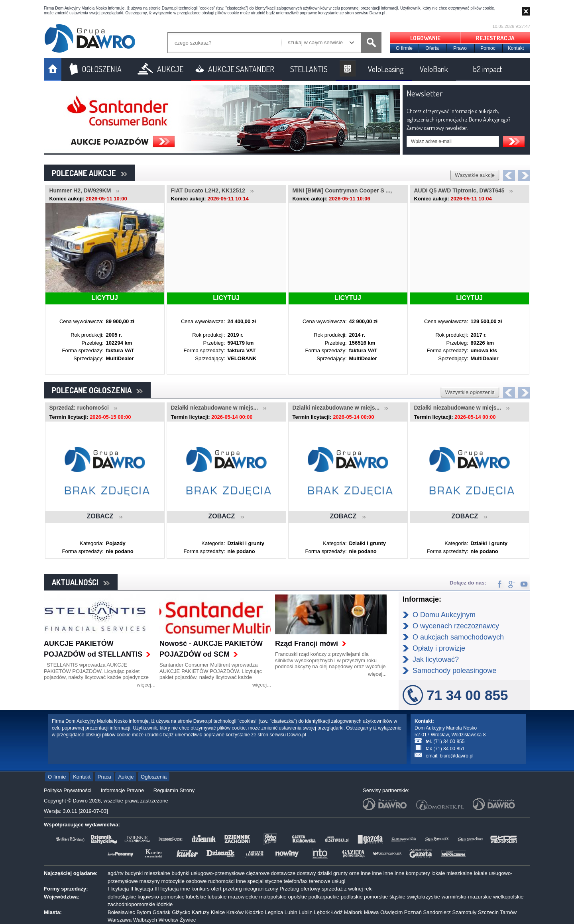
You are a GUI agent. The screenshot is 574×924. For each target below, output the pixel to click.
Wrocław (169, 920)
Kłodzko (254, 912)
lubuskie (217, 897)
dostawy (307, 873)
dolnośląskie (122, 897)
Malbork (353, 912)
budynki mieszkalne (147, 873)
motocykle (173, 881)
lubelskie (196, 897)
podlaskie (352, 897)
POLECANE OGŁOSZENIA (97, 390)
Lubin (291, 912)
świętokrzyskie (423, 897)
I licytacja (118, 889)
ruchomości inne (227, 881)
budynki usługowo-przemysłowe (208, 873)
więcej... (146, 685)
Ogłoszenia (154, 777)
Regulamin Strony (174, 790)
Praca (104, 777)
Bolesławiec (121, 912)
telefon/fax (296, 881)
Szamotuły (465, 912)
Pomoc (488, 48)
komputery (418, 873)
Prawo (460, 48)
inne (366, 873)
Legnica (274, 912)
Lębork (322, 912)
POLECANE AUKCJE (89, 173)
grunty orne (346, 873)
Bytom (144, 912)
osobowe (197, 881)
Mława (372, 912)
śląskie (397, 897)
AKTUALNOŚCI (81, 582)
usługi (338, 881)
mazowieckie (243, 897)
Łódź (337, 912)
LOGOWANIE (425, 38)
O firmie (404, 48)
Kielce (218, 912)
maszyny (149, 881)
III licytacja (167, 889)
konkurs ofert (206, 889)
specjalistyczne (265, 881)
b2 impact (488, 69)
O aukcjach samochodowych (458, 637)
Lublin (306, 912)
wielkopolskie (508, 897)
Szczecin (488, 912)
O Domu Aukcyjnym (444, 615)
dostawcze (283, 873)
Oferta (432, 48)
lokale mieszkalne (452, 873)
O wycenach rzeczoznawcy (456, 626)
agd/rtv (116, 873)
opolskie (297, 897)
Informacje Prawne (122, 790)
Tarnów (508, 912)
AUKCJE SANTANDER (241, 69)
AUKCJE (170, 69)
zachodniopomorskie (131, 904)
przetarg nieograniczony (251, 889)
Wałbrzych (145, 920)
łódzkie (165, 904)
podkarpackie (324, 897)
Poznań (413, 912)
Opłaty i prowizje (439, 648)
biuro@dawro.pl (456, 756)
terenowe (319, 881)
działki (324, 873)
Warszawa (120, 920)
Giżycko (181, 912)
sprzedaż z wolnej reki (347, 889)
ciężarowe (258, 873)
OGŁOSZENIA (102, 69)
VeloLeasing (386, 69)
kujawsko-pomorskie (161, 897)
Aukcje (126, 777)
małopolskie (273, 897)
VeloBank (434, 69)
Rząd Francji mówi (307, 643)
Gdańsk (162, 912)
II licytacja (142, 889)
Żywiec (188, 920)
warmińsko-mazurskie (467, 897)
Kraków (235, 912)
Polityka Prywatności (68, 790)
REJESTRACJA (495, 38)
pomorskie (376, 897)
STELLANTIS (309, 69)
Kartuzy (201, 912)
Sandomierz (437, 912)
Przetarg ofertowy (300, 889)
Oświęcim (391, 912)
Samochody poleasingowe (454, 671)
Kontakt (516, 48)
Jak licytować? (436, 659)
